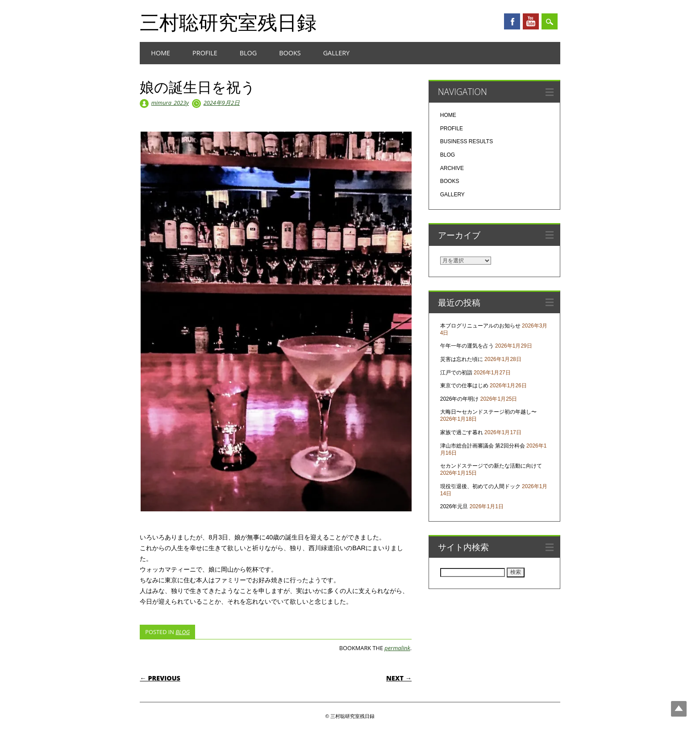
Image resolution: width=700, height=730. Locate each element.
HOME (160, 53)
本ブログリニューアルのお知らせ (480, 326)
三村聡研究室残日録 (228, 22)
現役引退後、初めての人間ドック (480, 486)
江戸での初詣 (456, 373)
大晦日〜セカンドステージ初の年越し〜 (488, 412)
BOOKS (290, 53)
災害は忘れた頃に (462, 359)
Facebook (512, 21)
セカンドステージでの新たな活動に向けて (491, 466)
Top (679, 709)
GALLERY (337, 53)
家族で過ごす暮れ (462, 432)
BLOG (248, 53)
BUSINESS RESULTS (467, 141)
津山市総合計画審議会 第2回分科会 (483, 446)
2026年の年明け (460, 399)
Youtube (531, 21)
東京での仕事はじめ (464, 386)
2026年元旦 (454, 506)
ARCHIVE (452, 168)
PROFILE (205, 53)
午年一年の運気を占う (467, 346)
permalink (397, 648)
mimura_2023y (170, 103)
